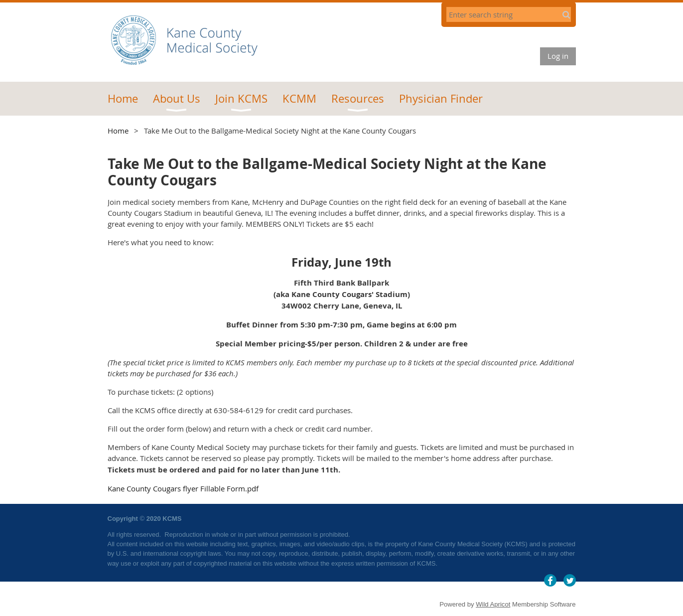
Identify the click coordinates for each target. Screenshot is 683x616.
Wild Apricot (493, 604)
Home (118, 131)
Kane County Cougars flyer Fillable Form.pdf (183, 488)
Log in (558, 56)
